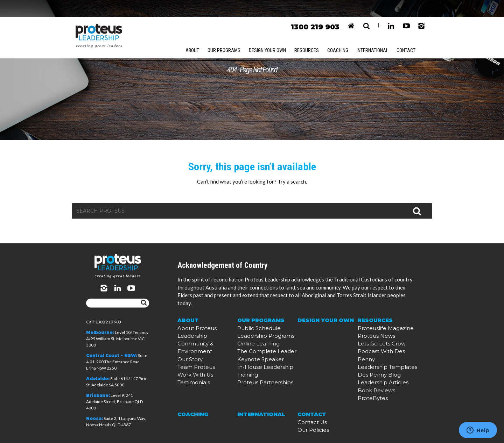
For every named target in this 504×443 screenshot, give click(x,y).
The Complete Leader (259, 366)
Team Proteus (191, 366)
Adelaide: (98, 379)
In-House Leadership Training (267, 379)
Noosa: (94, 419)
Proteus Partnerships (259, 385)
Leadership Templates (379, 373)
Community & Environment (206, 354)
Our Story (188, 360)
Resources (311, 34)
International (380, 34)
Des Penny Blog (374, 379)
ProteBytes (369, 398)
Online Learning (254, 360)
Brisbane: (98, 396)
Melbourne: (100, 333)
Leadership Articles (376, 385)
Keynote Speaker (254, 373)
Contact (415, 34)
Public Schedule (253, 347)
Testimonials (190, 379)
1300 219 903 (314, 10)
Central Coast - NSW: (112, 356)
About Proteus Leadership (204, 347)
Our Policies (310, 425)
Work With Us (191, 373)
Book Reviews (372, 391)
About (193, 34)
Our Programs (225, 34)
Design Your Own (270, 34)
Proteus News (372, 354)
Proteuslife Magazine (379, 347)
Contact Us (309, 419)
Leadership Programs (259, 354)
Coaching (343, 34)
